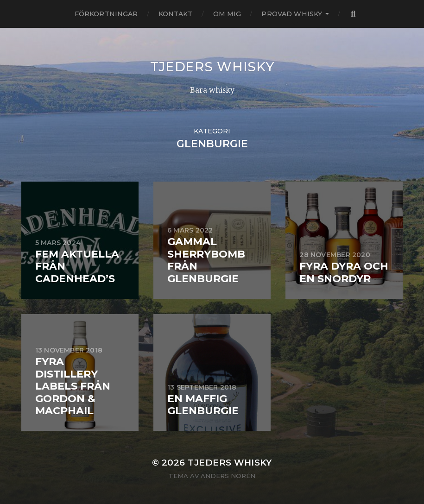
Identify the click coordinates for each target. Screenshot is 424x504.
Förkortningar (106, 14)
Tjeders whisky (212, 67)
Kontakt (176, 14)
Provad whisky (292, 14)
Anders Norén (228, 476)
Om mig (227, 14)
